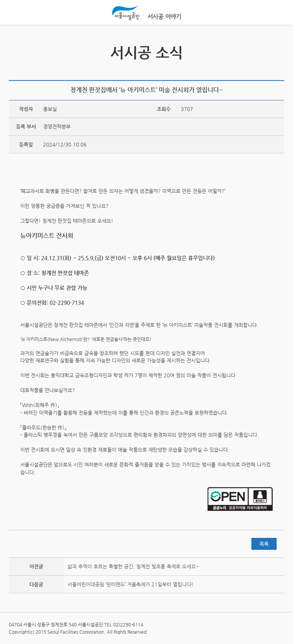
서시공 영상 (277, 48)
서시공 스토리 (16, 48)
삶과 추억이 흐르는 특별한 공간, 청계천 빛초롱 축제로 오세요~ (133, 566)
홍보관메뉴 (277, 13)
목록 (264, 544)
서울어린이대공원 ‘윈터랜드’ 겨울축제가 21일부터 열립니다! (130, 584)
